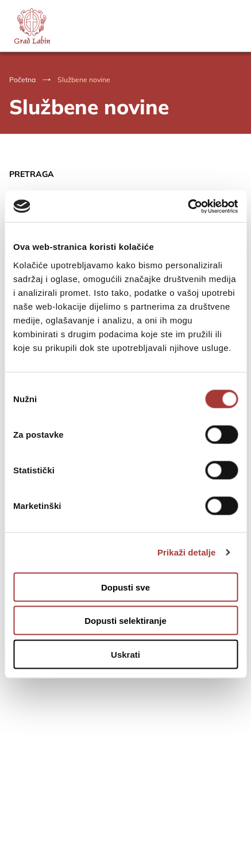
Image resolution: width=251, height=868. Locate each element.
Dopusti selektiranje (126, 621)
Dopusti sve (126, 587)
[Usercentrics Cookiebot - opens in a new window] (188, 206)
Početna (22, 80)
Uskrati (126, 654)
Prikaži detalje (187, 552)
